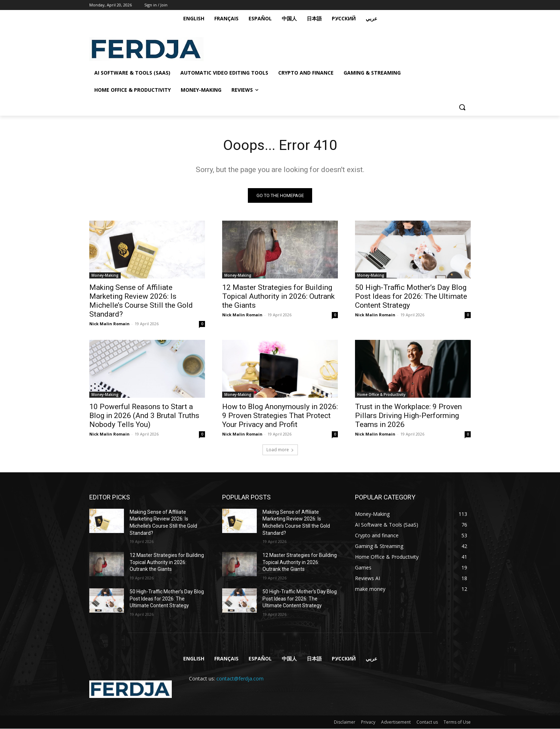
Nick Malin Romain (109, 324)
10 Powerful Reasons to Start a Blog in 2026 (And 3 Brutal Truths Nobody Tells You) (144, 416)
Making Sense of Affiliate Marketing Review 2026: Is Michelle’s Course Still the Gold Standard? (141, 301)
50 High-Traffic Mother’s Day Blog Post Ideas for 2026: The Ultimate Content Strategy (411, 296)
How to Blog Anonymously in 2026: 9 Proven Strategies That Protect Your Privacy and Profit (280, 416)
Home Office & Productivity (381, 394)
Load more (280, 450)
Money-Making (105, 275)
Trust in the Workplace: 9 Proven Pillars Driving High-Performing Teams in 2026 (408, 416)
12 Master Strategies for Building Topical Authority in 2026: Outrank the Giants (278, 296)
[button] (462, 107)
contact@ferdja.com (240, 678)
